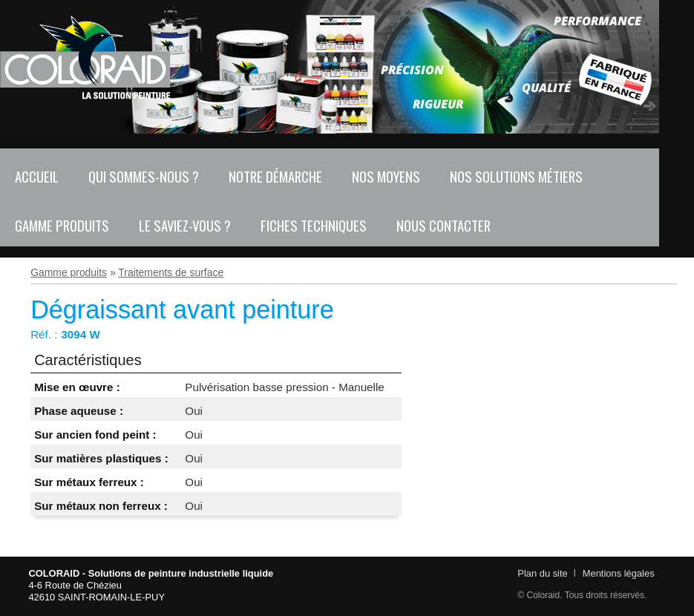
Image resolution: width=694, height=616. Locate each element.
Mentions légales (619, 573)
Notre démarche (275, 176)
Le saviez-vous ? (185, 225)
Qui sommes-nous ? (144, 176)
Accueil (37, 176)
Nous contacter (443, 225)
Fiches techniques (314, 225)
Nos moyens (386, 176)
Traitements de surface (171, 272)
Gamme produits (62, 225)
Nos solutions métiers (516, 176)
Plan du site (542, 573)
